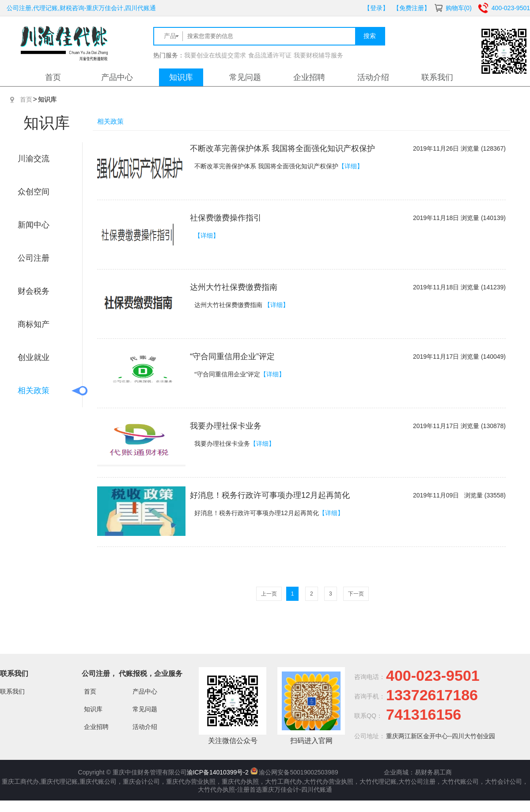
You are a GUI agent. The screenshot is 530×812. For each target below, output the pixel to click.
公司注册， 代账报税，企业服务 (132, 674)
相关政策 (34, 391)
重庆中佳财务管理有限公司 (150, 772)
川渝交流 (34, 159)
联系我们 (437, 77)
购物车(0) (459, 8)
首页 (53, 77)
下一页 (356, 594)
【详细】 (351, 166)
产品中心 (117, 77)
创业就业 (34, 357)
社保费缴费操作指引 (226, 218)
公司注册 (34, 258)
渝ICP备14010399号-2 (218, 772)
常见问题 (245, 77)
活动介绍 (373, 77)
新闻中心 (34, 225)
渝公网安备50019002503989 (298, 772)
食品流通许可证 (270, 55)
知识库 (181, 77)
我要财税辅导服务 (318, 55)
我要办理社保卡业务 (226, 426)
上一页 (269, 594)
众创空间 (34, 192)
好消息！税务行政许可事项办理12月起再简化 (270, 495)
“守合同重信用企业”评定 (232, 357)
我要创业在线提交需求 (215, 55)
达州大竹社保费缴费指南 (234, 287)
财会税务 (34, 291)
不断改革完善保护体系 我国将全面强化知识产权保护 (282, 148)
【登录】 (376, 8)
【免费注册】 (412, 8)
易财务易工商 (433, 772)
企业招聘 (309, 77)
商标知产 (34, 324)
